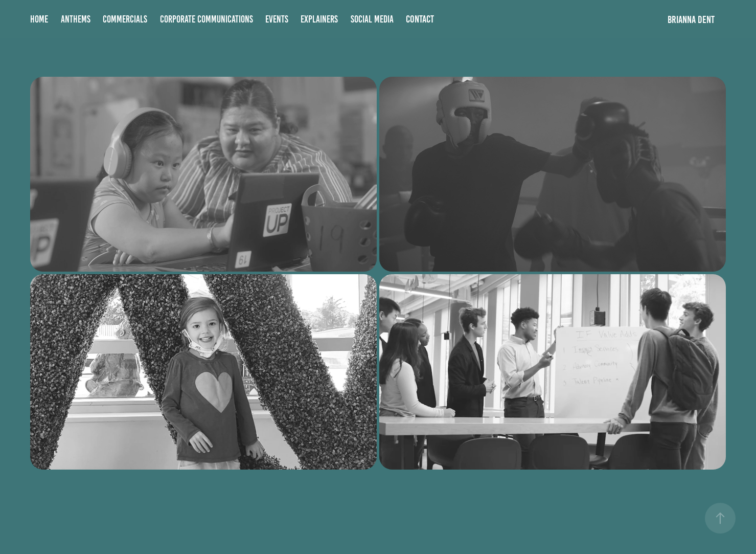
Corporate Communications (207, 19)
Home (39, 19)
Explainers (319, 19)
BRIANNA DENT (691, 19)
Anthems (76, 19)
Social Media (372, 19)
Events (277, 19)
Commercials (125, 19)
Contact (420, 19)
